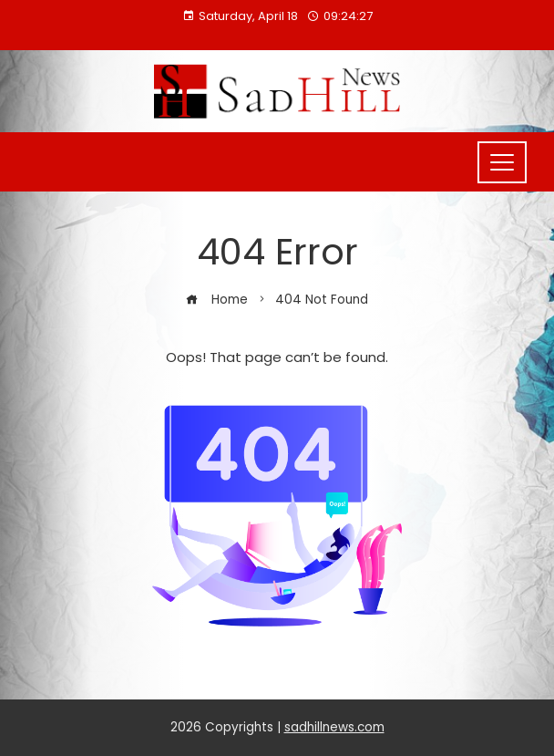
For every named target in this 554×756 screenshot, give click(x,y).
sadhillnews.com (334, 727)
